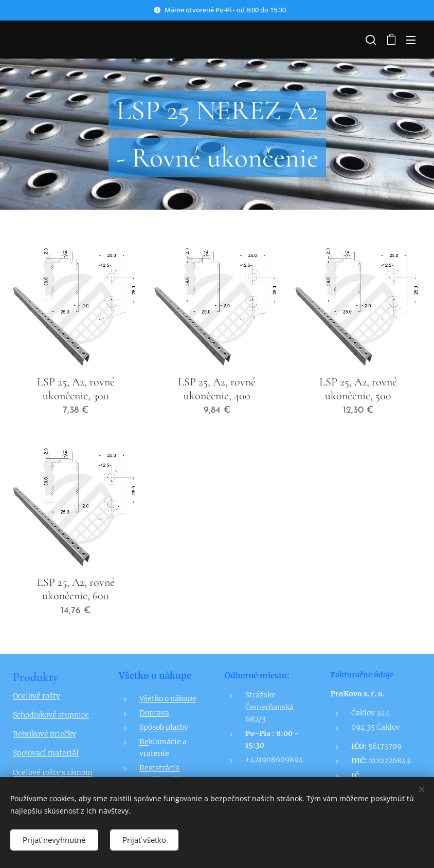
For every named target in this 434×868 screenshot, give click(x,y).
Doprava (154, 712)
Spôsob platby (164, 727)
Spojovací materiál (46, 753)
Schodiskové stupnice (51, 715)
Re (144, 742)
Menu (411, 40)
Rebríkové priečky (44, 734)
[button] (370, 40)
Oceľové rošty (37, 696)
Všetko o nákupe (168, 698)
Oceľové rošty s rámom (53, 772)
